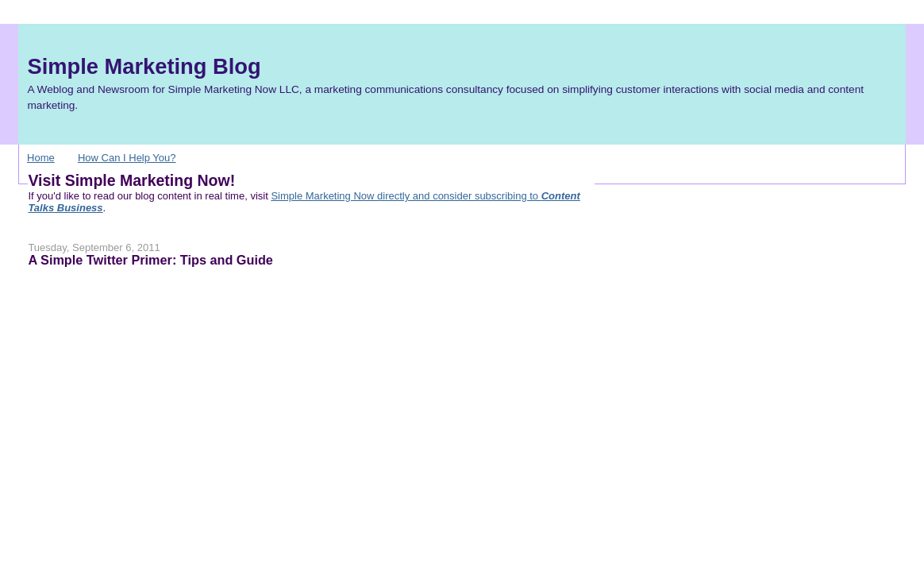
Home (41, 158)
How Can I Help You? (127, 158)
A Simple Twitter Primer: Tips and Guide (150, 260)
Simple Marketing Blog (144, 66)
